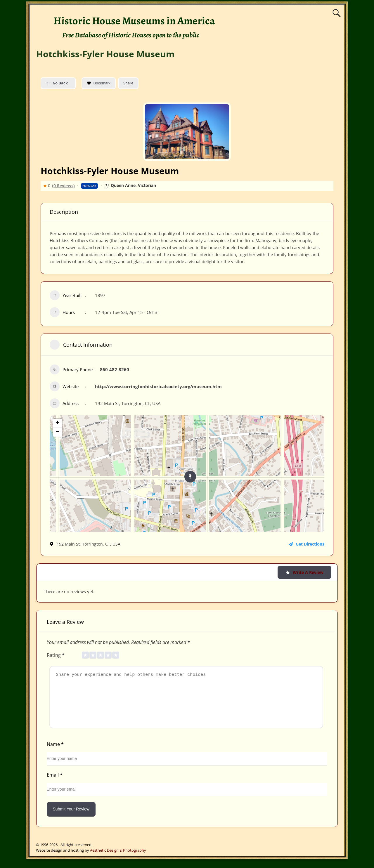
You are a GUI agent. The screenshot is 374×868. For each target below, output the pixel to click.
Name (56, 753)
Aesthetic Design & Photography (118, 859)
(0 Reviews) (63, 186)
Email (55, 784)
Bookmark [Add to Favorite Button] (99, 83)
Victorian (147, 185)
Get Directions (307, 544)
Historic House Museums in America (134, 21)
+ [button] (57, 423)
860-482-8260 (115, 369)
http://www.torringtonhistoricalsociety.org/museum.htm (158, 386)
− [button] (57, 432)
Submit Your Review (71, 818)
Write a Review (304, 572)
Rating (56, 655)
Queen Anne (123, 185)
